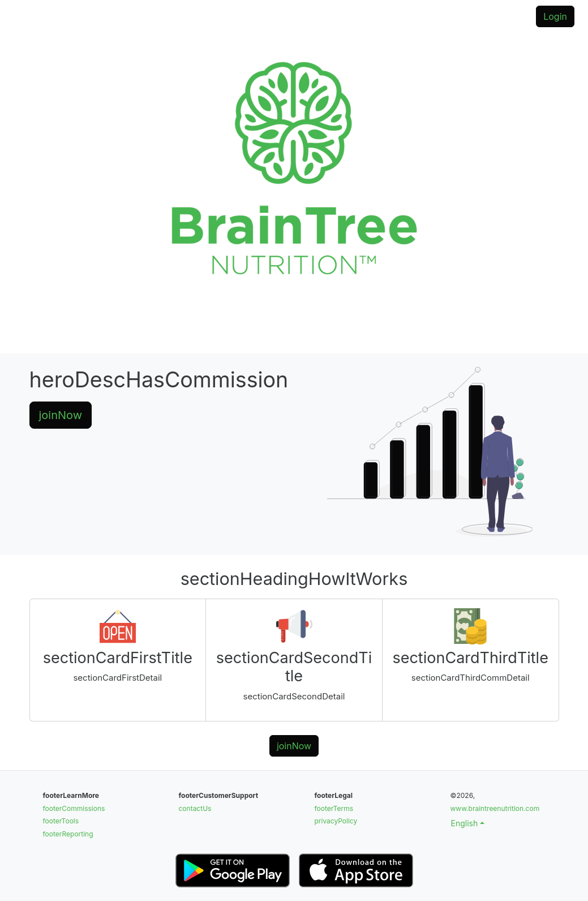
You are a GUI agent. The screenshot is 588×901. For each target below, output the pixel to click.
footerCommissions (74, 808)
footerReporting (68, 834)
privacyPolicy (336, 821)
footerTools (61, 821)
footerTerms (334, 808)
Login (555, 16)
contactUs (195, 808)
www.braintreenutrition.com (495, 808)
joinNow (61, 415)
